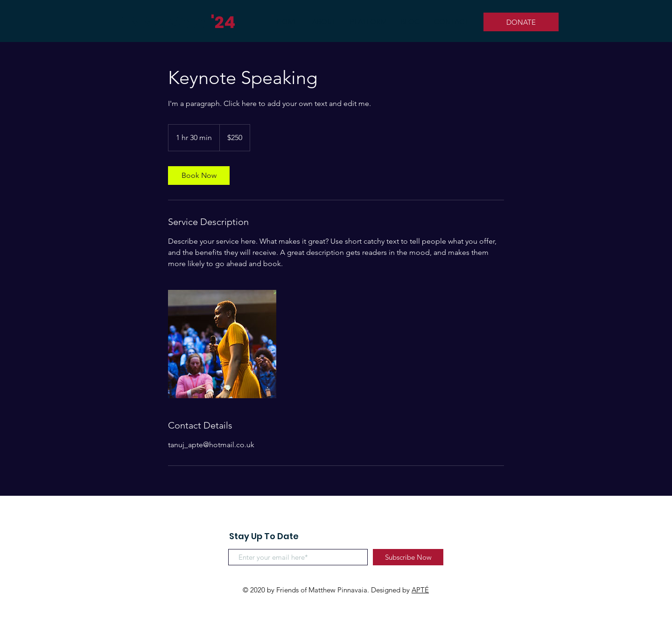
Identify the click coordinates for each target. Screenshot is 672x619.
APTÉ (420, 590)
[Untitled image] (222, 344)
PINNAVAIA (161, 22)
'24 (223, 22)
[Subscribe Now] (408, 557)
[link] (199, 176)
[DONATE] (521, 22)
